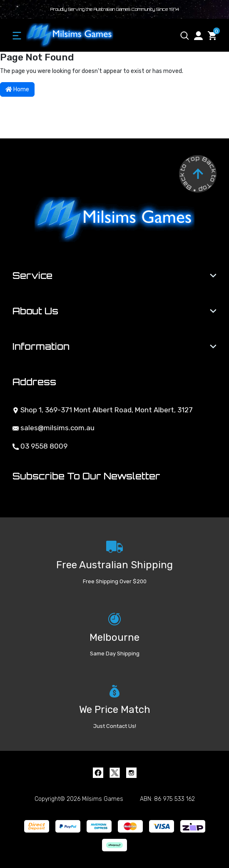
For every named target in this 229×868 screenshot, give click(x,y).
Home (17, 89)
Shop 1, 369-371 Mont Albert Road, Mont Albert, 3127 (103, 410)
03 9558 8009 (40, 446)
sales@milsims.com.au (54, 428)
